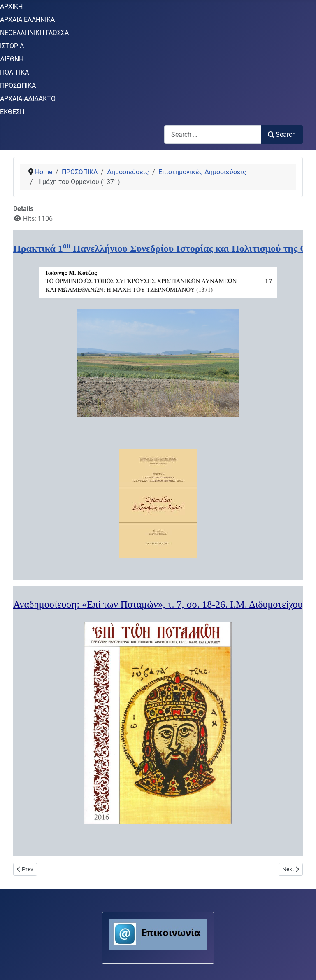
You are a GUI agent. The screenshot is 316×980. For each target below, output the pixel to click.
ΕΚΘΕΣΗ (12, 112)
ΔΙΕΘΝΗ (12, 59)
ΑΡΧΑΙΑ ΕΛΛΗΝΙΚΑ (27, 20)
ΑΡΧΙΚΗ (11, 6)
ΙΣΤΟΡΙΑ (12, 46)
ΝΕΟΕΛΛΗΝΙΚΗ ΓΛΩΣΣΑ (34, 33)
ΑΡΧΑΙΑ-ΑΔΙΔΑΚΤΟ (28, 99)
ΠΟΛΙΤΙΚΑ (14, 72)
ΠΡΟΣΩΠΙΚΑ (18, 85)
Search (282, 134)
